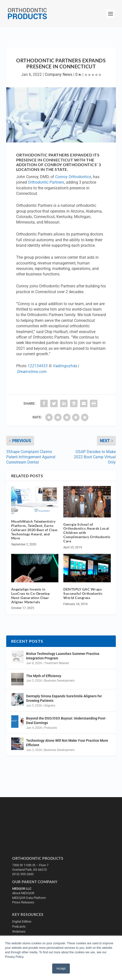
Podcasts (51, 728)
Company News (59, 74)
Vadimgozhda (65, 366)
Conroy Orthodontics (73, 177)
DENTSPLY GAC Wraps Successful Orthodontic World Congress (83, 593)
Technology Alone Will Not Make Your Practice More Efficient (67, 743)
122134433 (38, 366)
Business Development (59, 681)
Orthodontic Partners (46, 182)
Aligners (50, 706)
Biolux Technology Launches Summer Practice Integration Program (63, 656)
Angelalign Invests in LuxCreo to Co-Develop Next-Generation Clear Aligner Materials (31, 595)
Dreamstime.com (32, 372)
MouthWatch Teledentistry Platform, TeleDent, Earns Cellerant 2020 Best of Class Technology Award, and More (34, 530)
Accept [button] (61, 969)
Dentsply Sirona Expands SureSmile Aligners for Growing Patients (64, 698)
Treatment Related (57, 663)
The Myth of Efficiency (44, 676)
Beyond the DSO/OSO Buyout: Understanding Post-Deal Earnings (66, 721)
